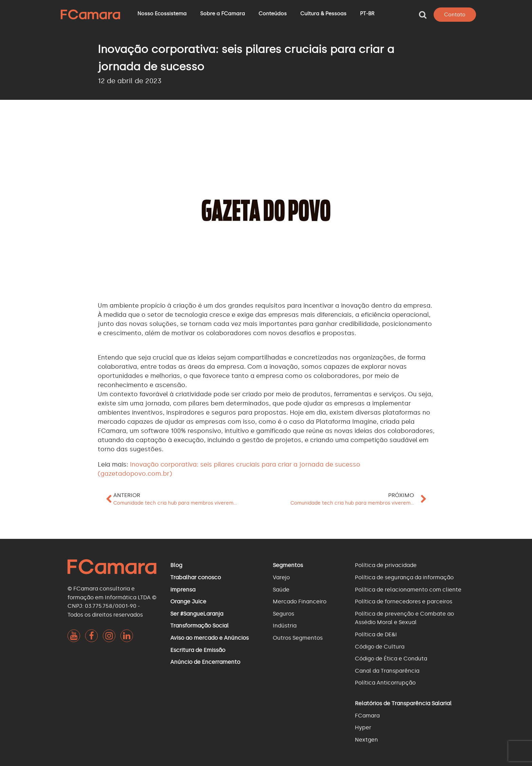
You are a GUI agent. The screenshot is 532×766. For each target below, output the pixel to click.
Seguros (283, 614)
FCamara (367, 716)
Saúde (281, 590)
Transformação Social (199, 626)
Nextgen (366, 740)
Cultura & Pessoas (323, 14)
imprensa (183, 590)
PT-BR (367, 14)
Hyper (363, 727)
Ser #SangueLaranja (197, 614)
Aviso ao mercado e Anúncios (210, 638)
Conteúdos (273, 14)
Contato (455, 15)
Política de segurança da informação (404, 577)
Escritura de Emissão (198, 650)
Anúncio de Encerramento (205, 662)
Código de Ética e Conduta (391, 659)
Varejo (281, 577)
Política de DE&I (376, 634)
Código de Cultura (380, 647)
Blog (176, 565)
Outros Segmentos (298, 638)
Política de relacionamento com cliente (408, 590)
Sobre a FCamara (223, 14)
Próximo (401, 495)
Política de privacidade (386, 565)
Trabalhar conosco (196, 577)
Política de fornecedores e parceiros (404, 601)
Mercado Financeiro (300, 601)
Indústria (285, 626)
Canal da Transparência (387, 671)
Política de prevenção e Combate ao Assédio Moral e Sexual (404, 618)
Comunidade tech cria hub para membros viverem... (175, 503)
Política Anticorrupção (385, 683)
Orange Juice (188, 601)
